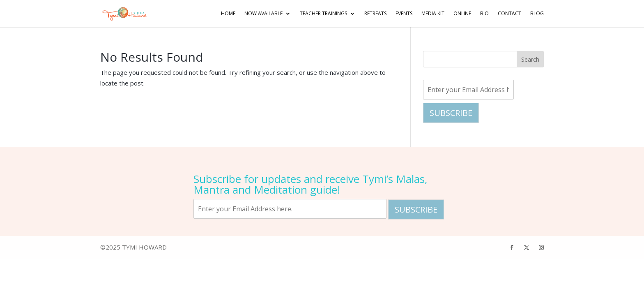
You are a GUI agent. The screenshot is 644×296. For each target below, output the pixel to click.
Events (402, 14)
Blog (537, 14)
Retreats (373, 14)
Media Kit (431, 14)
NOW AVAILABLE (260, 14)
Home (224, 14)
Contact (509, 14)
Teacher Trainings (321, 14)
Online (461, 14)
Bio (484, 14)
